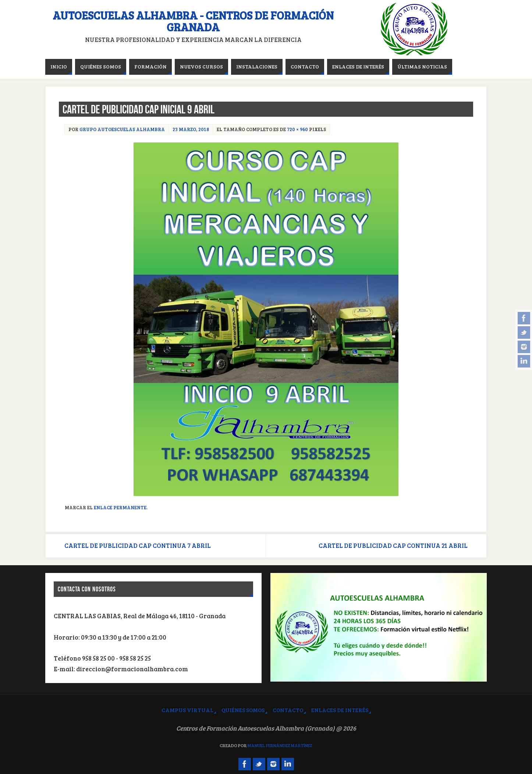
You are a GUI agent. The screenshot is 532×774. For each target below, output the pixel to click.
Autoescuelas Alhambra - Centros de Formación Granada (193, 21)
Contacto (288, 710)
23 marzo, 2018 (191, 129)
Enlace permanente (120, 507)
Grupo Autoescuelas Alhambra (122, 129)
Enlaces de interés (340, 710)
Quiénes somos (243, 710)
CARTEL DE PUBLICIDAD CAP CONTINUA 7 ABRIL (138, 546)
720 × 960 (297, 129)
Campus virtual (187, 710)
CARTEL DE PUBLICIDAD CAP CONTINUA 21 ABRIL (393, 546)
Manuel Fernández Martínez (280, 745)
